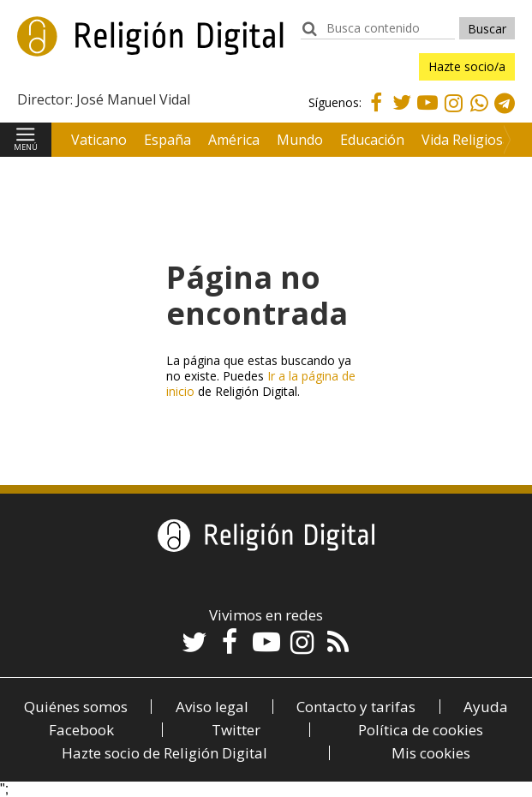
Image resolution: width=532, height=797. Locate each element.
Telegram (505, 115)
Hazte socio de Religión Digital (164, 753)
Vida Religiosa (466, 140)
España (167, 140)
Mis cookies (431, 753)
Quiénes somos (76, 707)
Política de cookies (421, 730)
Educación (372, 140)
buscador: (309, 36)
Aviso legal (212, 707)
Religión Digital (104, 51)
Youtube (427, 113)
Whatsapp (479, 115)
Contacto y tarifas (356, 707)
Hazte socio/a (467, 66)
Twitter (402, 113)
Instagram (453, 115)
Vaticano (99, 140)
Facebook (376, 113)
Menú (26, 147)
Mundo (300, 140)
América (234, 140)
